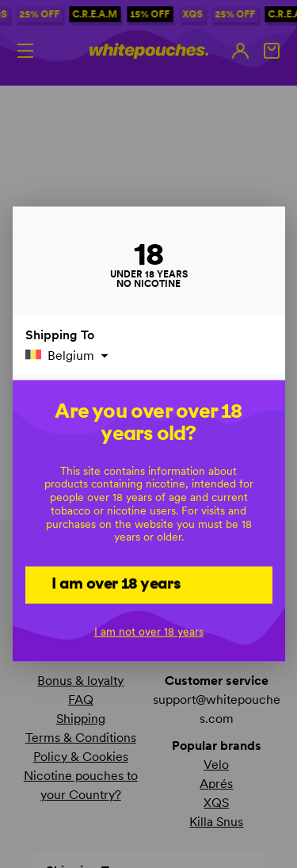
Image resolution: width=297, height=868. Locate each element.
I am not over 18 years (149, 631)
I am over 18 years (116, 583)
